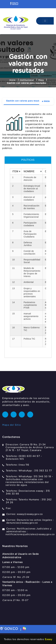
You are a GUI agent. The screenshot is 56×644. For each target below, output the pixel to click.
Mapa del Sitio (11, 425)
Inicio (12, 80)
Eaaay (49, 639)
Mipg (41, 80)
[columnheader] (16, 321)
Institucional (27, 80)
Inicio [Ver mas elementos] (46, 101)
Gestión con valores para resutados (25, 101)
